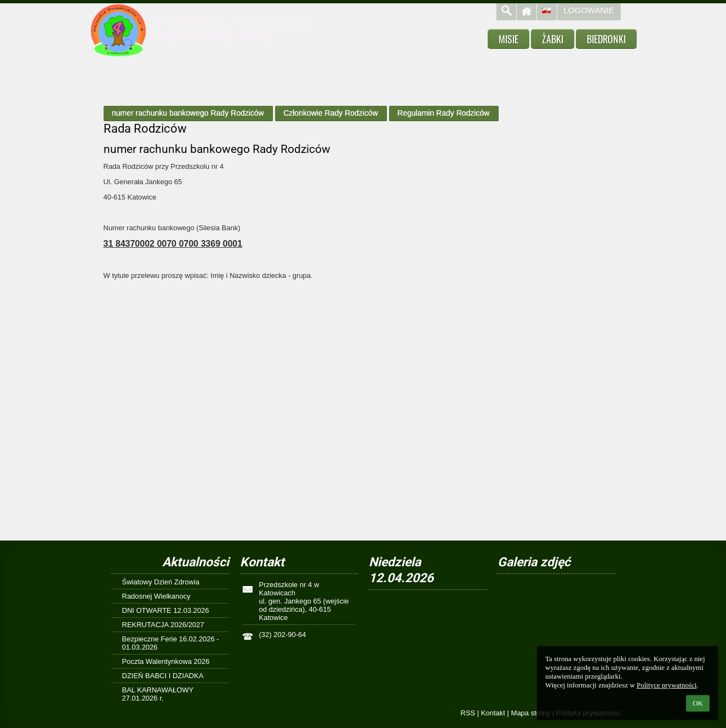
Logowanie (589, 10)
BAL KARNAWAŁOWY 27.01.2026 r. (158, 694)
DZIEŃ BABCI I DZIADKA (163, 676)
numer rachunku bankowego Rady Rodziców (188, 113)
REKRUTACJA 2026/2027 (163, 625)
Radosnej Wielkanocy (156, 596)
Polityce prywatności (667, 685)
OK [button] (698, 703)
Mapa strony (531, 713)
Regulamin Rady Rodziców (443, 113)
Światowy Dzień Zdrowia (161, 582)
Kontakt (493, 713)
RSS (468, 713)
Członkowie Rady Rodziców (331, 113)
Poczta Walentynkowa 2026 (166, 661)
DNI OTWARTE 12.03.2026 (166, 610)
